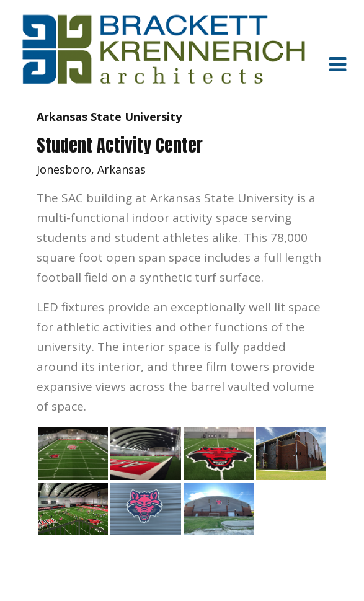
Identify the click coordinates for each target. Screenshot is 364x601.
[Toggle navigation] (337, 64)
